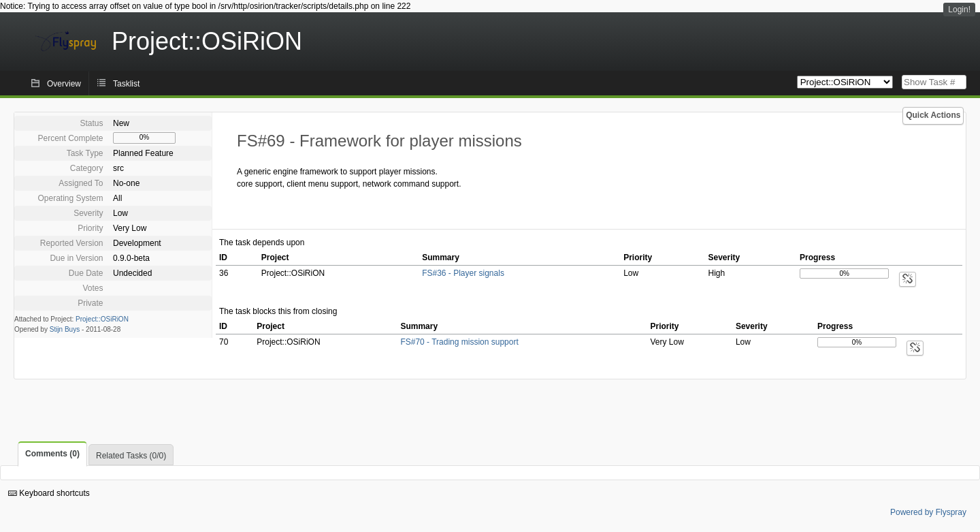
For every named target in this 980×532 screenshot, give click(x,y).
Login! (959, 10)
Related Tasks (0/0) (131, 456)
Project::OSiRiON (102, 319)
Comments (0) (52, 454)
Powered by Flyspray (928, 512)
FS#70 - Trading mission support (459, 342)
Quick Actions (933, 115)
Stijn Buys (65, 329)
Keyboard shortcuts (49, 493)
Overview (64, 84)
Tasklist (126, 84)
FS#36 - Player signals (463, 273)
